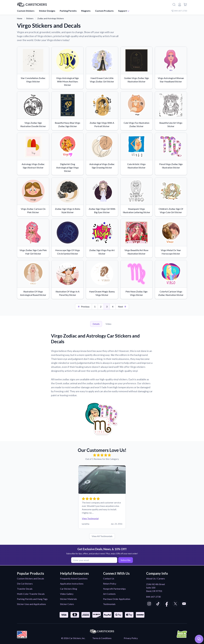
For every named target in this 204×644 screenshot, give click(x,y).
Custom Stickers (26, 11)
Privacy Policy (131, 638)
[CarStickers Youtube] (184, 604)
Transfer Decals (25, 589)
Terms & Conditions (102, 638)
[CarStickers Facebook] (167, 604)
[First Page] (83, 307)
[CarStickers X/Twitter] (175, 604)
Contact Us (109, 578)
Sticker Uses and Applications (31, 604)
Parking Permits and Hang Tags (32, 599)
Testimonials (109, 604)
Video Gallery (67, 594)
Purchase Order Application (117, 599)
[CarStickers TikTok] (158, 604)
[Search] (174, 5)
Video (108, 324)
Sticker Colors (67, 604)
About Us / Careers (156, 578)
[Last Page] (122, 307)
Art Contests (109, 594)
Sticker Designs (47, 11)
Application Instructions (72, 584)
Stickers (30, 18)
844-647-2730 (153, 597)
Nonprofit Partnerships (114, 589)
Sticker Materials (68, 599)
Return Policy (110, 584)
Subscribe (125, 560)
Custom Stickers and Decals (31, 578)
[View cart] (185, 5)
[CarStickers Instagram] (149, 604)
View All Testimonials (102, 536)
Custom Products (104, 11)
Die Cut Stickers (25, 584)
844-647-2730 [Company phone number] (179, 11)
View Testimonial (90, 518)
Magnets (86, 11)
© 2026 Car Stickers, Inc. (73, 638)
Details (96, 324)
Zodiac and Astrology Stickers (51, 18)
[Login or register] (180, 5)
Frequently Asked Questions (74, 578)
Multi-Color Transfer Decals (31, 594)
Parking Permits (68, 11)
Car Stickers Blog (69, 589)
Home (20, 18)
